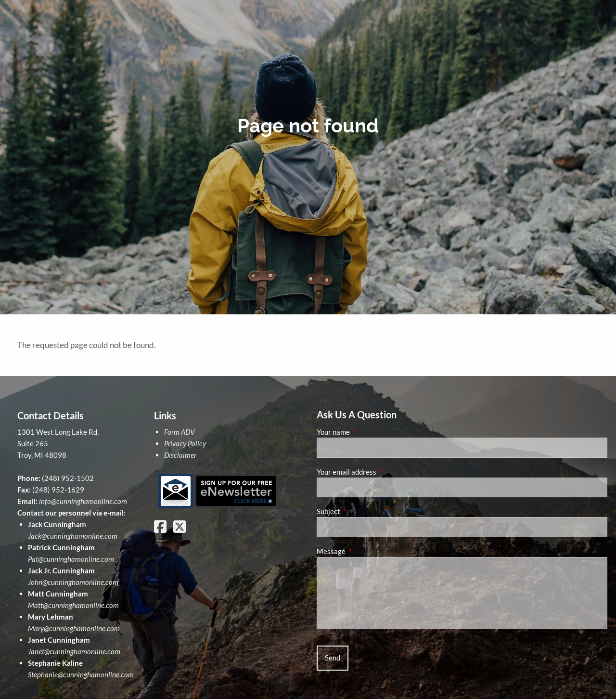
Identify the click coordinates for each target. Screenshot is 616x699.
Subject (362, 511)
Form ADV (179, 432)
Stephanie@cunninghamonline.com (81, 674)
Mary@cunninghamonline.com (74, 628)
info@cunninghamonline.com (83, 501)
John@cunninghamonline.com (73, 582)
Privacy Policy (185, 443)
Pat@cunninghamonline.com (71, 559)
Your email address (380, 472)
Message (365, 551)
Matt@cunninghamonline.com (73, 605)
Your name (367, 432)
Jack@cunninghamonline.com (73, 536)
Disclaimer (180, 455)
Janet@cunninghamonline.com (74, 651)
